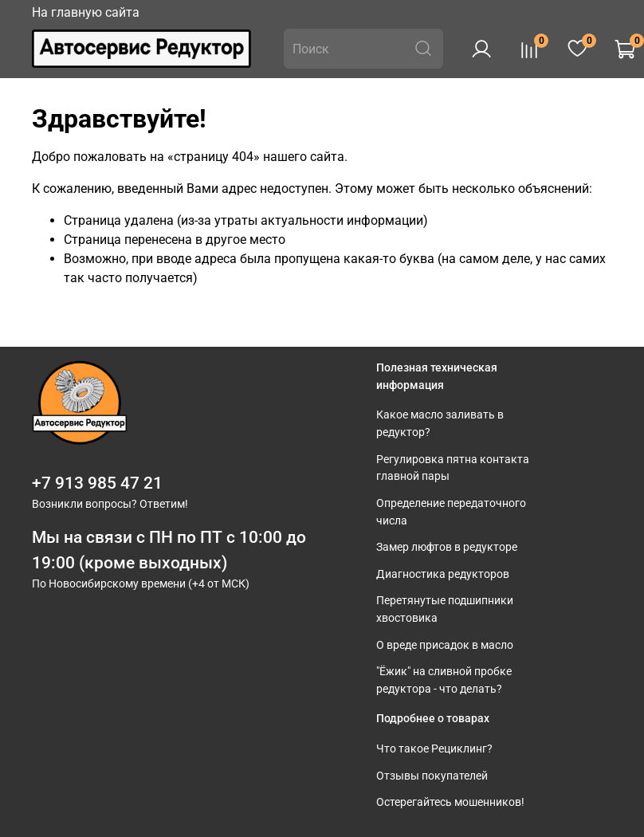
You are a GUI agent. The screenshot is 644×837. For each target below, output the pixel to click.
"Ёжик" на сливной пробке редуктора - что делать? (444, 680)
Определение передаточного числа (451, 512)
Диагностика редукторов (443, 574)
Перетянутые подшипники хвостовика (445, 609)
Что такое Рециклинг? (434, 749)
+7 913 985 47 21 (97, 483)
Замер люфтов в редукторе (447, 547)
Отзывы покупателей (432, 776)
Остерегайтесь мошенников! (450, 802)
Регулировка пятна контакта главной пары (453, 468)
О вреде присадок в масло (445, 645)
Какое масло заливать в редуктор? (440, 424)
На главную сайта (86, 12)
